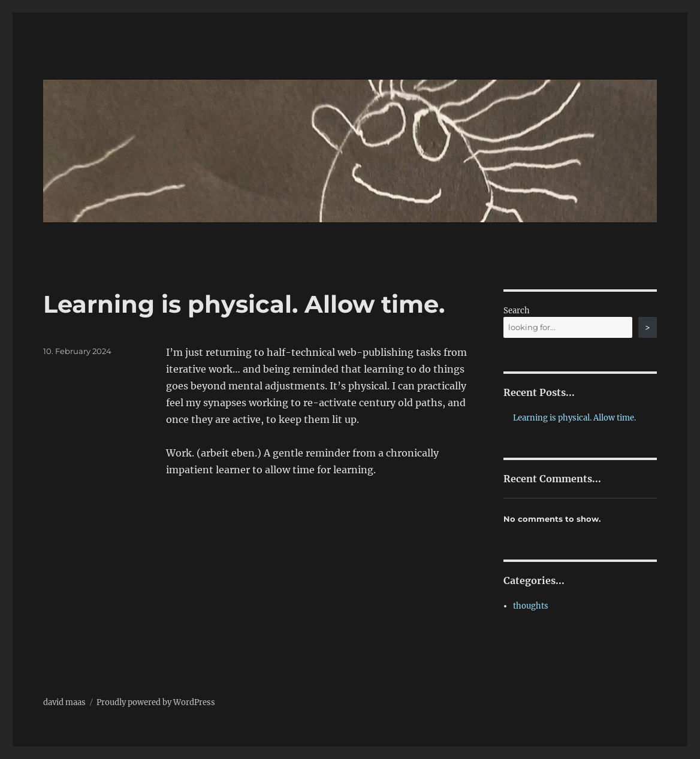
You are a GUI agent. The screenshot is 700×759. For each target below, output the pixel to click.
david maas (64, 702)
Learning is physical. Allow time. (244, 304)
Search (517, 311)
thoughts (531, 606)
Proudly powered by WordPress (156, 702)
